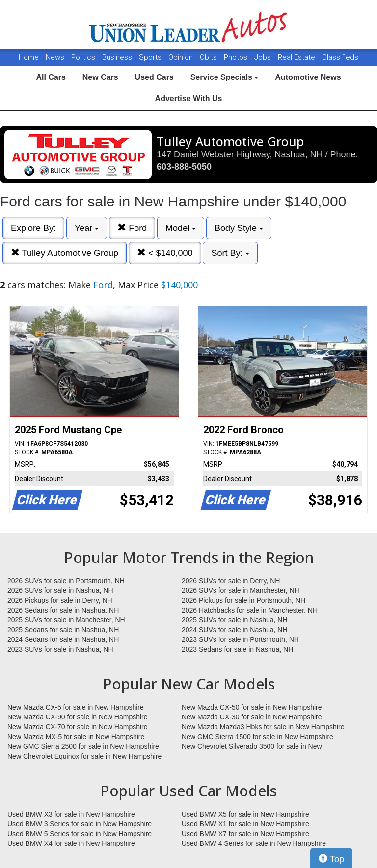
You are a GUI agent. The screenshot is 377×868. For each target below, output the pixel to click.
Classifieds (340, 57)
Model (181, 228)
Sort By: (230, 253)
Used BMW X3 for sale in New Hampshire (71, 814)
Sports (151, 57)
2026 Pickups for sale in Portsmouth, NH (243, 600)
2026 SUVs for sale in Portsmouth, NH (66, 581)
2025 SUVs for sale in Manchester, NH (66, 620)
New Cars (100, 77)
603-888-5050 (184, 167)
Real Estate (297, 57)
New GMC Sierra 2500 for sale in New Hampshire (83, 746)
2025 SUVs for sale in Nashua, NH (235, 620)
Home (29, 57)
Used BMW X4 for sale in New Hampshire (71, 843)
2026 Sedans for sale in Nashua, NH (63, 610)
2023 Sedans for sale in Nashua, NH (237, 649)
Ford (132, 228)
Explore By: (33, 228)
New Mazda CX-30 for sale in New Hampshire (252, 717)
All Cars (51, 77)
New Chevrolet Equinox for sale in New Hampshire (84, 756)
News (55, 57)
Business (118, 57)
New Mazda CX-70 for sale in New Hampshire (78, 727)
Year (87, 228)
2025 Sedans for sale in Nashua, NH (63, 630)
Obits (209, 57)
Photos (237, 57)
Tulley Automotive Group (65, 253)
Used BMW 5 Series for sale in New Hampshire (80, 834)
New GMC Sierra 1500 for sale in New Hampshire (257, 737)
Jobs (264, 57)
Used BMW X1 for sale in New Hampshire (245, 824)
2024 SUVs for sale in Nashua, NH (235, 630)
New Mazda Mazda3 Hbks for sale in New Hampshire (263, 727)
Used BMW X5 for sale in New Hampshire (245, 814)
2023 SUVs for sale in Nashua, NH (60, 649)
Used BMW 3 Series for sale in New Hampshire (80, 824)
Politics (83, 57)
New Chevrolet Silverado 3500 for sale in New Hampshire (252, 747)
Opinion (182, 57)
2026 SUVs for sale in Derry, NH (231, 581)
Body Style (239, 228)
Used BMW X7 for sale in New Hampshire (245, 834)
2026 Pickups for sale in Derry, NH (60, 600)
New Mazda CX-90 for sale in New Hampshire (78, 717)
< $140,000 (165, 253)
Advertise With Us (189, 98)
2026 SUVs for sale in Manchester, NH (241, 590)
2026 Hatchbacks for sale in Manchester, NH (250, 610)
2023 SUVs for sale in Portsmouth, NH (240, 639)
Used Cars (154, 77)
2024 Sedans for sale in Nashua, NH (63, 639)
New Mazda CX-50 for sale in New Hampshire (252, 707)
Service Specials (225, 77)
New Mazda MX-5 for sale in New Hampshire (76, 737)
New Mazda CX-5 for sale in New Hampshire (76, 707)
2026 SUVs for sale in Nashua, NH (60, 590)
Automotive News (308, 77)
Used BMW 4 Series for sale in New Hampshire (254, 843)
